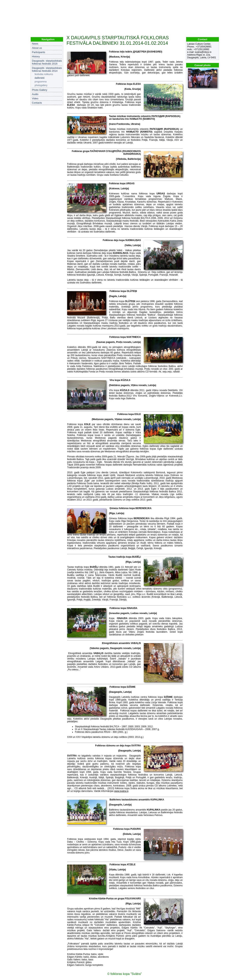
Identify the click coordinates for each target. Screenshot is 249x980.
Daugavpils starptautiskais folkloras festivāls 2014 (47, 69)
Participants (39, 52)
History (36, 56)
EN (216, 4)
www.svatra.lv (121, 791)
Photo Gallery (40, 90)
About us (37, 48)
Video (35, 98)
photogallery (41, 85)
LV (211, 4)
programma (41, 82)
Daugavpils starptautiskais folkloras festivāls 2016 (47, 62)
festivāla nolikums (44, 74)
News (35, 44)
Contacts (37, 103)
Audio (35, 94)
